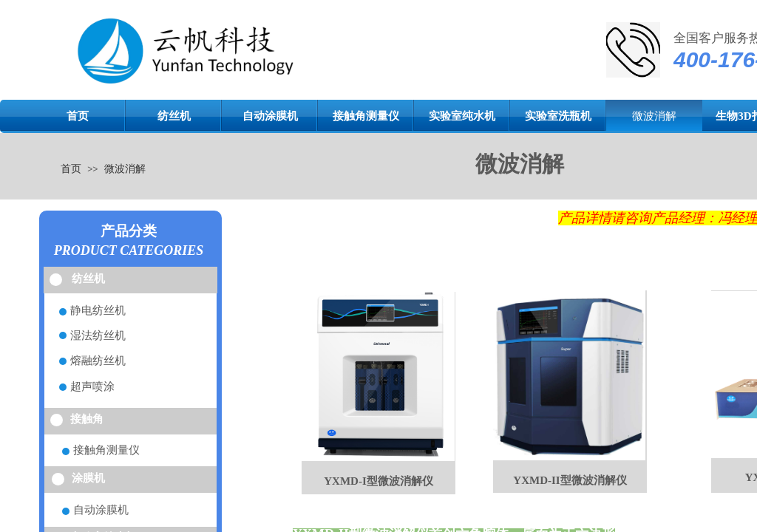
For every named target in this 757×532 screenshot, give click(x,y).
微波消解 (654, 116)
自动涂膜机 (270, 116)
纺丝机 (174, 116)
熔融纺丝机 (98, 361)
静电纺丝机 (98, 310)
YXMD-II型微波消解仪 (570, 480)
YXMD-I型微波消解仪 (378, 481)
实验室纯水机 (462, 116)
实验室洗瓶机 (558, 116)
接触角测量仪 (366, 116)
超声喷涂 (92, 386)
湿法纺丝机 (98, 335)
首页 (78, 116)
